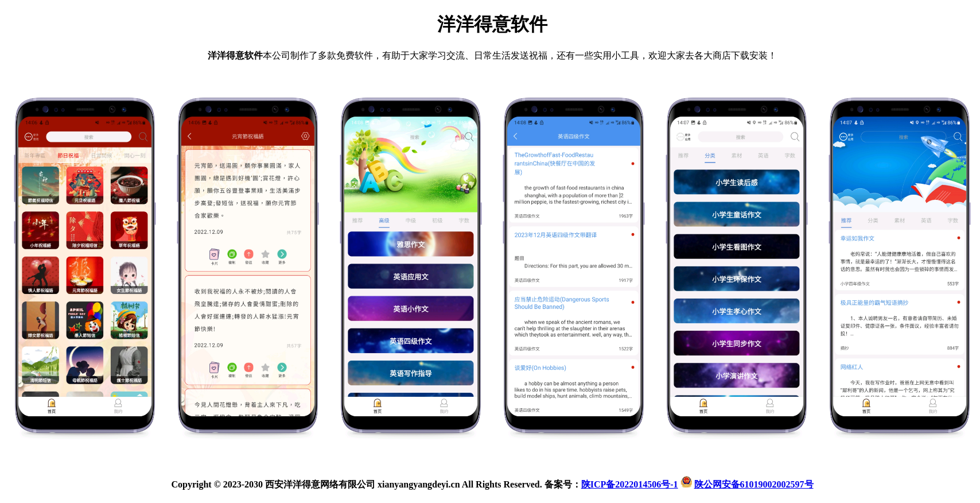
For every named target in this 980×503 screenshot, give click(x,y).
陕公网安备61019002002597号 (754, 484)
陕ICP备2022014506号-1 (630, 484)
